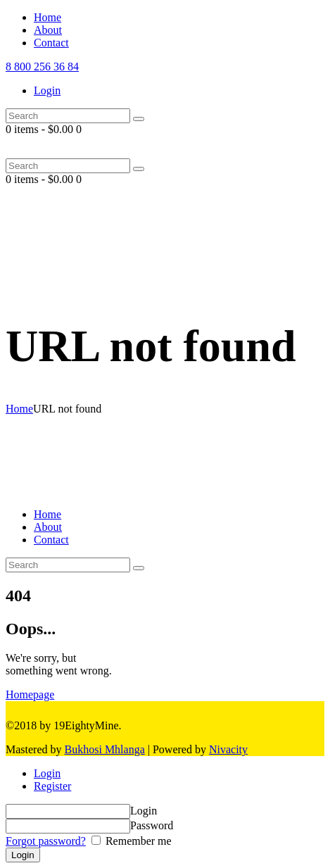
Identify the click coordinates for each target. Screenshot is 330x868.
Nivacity (228, 749)
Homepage (30, 694)
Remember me (137, 841)
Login (47, 773)
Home (19, 409)
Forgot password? (46, 841)
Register (52, 786)
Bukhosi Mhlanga (105, 749)
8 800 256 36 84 (42, 67)
